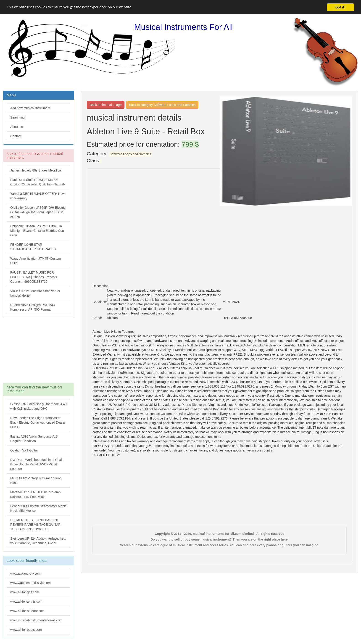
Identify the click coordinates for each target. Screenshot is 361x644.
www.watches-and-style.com (30, 583)
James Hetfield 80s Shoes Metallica (36, 170)
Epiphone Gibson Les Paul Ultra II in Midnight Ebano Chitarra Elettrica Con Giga (37, 231)
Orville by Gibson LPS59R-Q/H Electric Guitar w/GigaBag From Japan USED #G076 (38, 212)
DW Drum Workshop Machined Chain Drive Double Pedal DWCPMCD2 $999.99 (37, 464)
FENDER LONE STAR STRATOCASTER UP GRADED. (33, 247)
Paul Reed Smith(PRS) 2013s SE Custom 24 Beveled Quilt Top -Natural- (38, 182)
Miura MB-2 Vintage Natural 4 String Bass (36, 480)
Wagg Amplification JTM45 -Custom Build (36, 261)
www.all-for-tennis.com (26, 602)
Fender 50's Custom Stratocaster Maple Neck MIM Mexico (38, 508)
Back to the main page (106, 105)
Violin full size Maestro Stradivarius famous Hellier (35, 293)
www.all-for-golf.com (25, 592)
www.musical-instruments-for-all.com (36, 620)
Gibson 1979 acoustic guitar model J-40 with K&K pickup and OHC (38, 406)
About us (17, 127)
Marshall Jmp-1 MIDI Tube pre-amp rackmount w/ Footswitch (35, 494)
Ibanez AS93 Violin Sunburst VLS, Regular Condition (34, 439)
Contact (16, 136)
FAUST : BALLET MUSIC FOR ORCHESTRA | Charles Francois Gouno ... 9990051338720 (34, 277)
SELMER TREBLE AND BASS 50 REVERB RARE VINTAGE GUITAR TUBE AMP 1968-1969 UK (35, 525)
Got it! (340, 7)
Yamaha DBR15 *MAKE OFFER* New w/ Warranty (37, 196)
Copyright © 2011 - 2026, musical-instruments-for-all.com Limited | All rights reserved (220, 534)
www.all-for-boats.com (26, 630)
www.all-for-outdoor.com (27, 611)
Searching (17, 117)
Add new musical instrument (30, 108)
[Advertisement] (38, 353)
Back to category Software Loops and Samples (162, 105)
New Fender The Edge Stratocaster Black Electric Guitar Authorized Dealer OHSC (38, 422)
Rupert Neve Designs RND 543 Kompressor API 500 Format (33, 307)
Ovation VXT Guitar (24, 450)
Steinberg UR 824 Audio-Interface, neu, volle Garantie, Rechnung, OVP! (38, 541)
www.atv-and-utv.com (25, 573)
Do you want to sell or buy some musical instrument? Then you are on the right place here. (219, 539)
